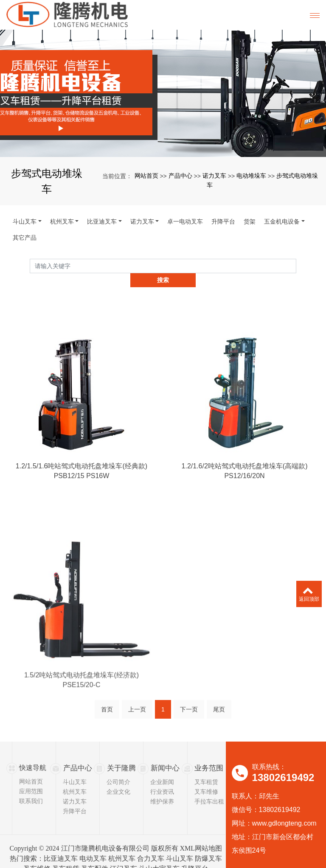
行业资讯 (162, 777)
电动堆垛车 (251, 176)
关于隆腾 (121, 753)
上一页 (137, 697)
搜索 (296, 266)
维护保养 (162, 787)
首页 (107, 697)
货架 (250, 221)
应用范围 (31, 777)
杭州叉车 (62, 221)
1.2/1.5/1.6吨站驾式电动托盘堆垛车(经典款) (81, 483)
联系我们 (31, 787)
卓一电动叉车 (185, 221)
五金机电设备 (282, 221)
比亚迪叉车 (102, 221)
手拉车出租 (209, 787)
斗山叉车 (25, 221)
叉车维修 (206, 777)
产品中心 (180, 176)
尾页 (219, 697)
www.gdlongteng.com (284, 809)
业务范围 (208, 753)
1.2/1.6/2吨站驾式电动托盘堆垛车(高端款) (245, 483)
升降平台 (223, 221)
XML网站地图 (201, 833)
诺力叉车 (214, 176)
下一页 (189, 697)
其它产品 (25, 238)
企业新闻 (162, 767)
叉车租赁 (206, 767)
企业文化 (118, 777)
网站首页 (146, 176)
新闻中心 (164, 753)
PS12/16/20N (244, 494)
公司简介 (118, 767)
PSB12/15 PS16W (82, 494)
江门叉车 (124, 854)
